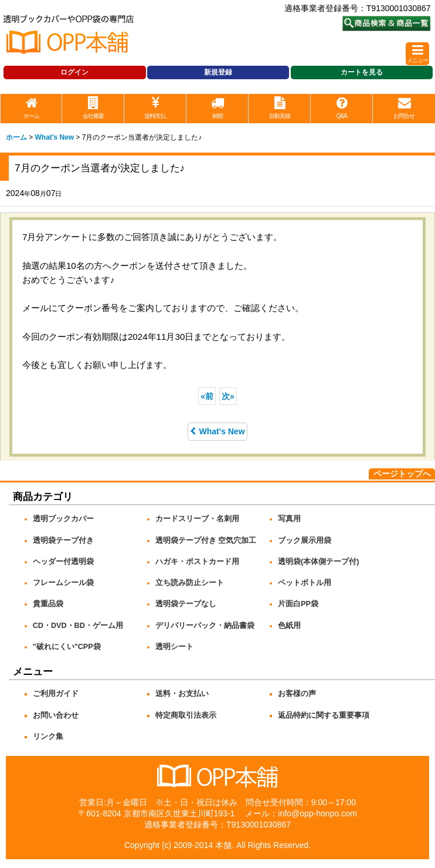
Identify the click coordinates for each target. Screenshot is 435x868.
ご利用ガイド (56, 694)
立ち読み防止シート (190, 583)
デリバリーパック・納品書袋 (205, 626)
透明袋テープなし (186, 604)
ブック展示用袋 (305, 541)
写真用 (289, 519)
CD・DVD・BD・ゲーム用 (78, 626)
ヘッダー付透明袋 (63, 562)
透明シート (174, 647)
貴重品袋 (48, 604)
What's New (217, 431)
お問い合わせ (56, 715)
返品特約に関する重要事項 (324, 715)
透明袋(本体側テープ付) (318, 562)
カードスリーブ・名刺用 (197, 519)
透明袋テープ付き (63, 541)
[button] (417, 54)
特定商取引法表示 (186, 715)
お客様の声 (297, 694)
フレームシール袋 (63, 583)
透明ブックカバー (63, 519)
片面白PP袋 (298, 604)
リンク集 (48, 737)
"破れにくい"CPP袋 (67, 647)
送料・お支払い (182, 694)
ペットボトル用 (305, 583)
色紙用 (289, 626)
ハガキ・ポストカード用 (197, 562)
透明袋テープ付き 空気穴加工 (206, 541)
